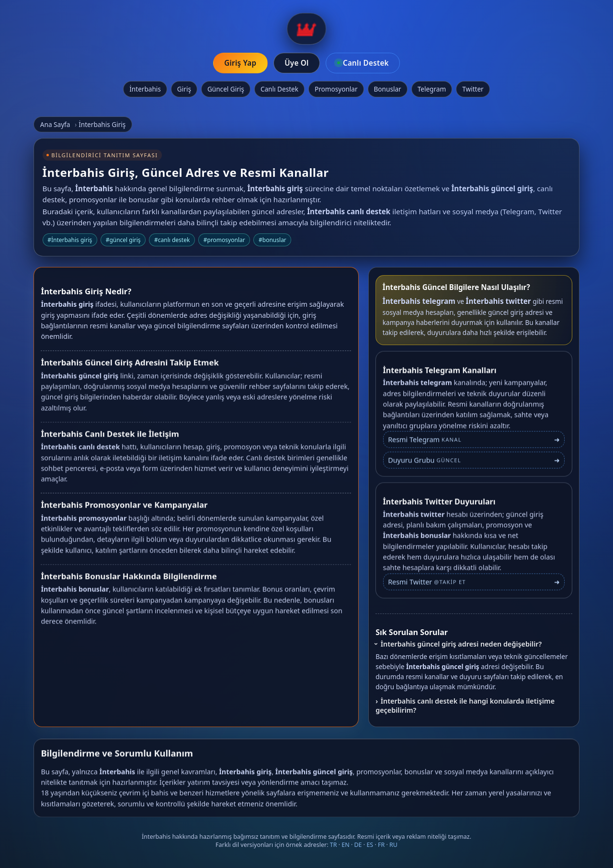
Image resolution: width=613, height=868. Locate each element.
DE (358, 845)
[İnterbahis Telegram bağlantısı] (474, 443)
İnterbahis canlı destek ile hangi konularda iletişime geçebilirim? (465, 706)
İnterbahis (145, 89)
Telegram (432, 89)
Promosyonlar (336, 89)
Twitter (473, 89)
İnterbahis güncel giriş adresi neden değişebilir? (461, 644)
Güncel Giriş (226, 89)
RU (393, 845)
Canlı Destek (279, 89)
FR (381, 845)
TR (334, 845)
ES (370, 845)
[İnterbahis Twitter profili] (474, 585)
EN (345, 845)
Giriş (184, 89)
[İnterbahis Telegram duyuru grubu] (474, 463)
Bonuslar (388, 89)
